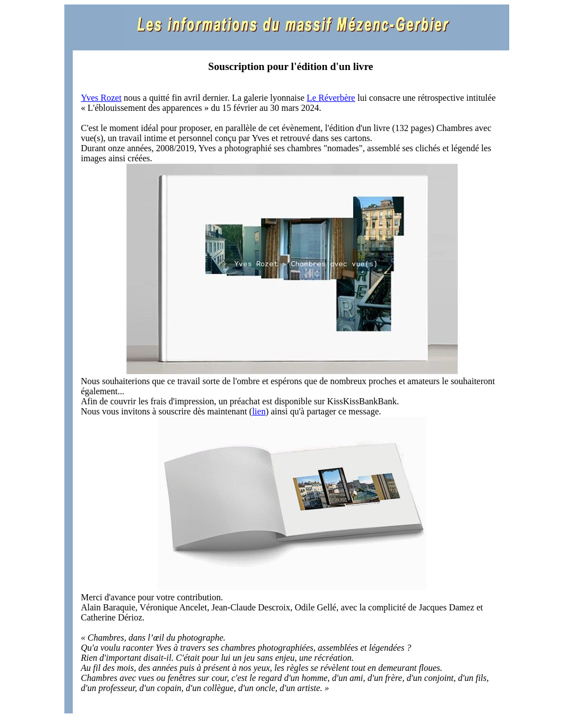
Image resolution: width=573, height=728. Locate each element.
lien (259, 411)
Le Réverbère (331, 98)
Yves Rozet (102, 98)
